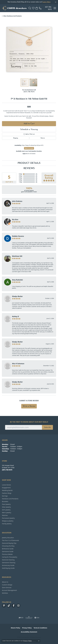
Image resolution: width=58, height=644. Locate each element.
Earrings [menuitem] (5, 496)
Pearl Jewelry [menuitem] (6, 504)
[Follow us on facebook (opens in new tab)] (14, 606)
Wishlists (5, 593)
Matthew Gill (17, 256)
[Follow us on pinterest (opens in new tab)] (4, 606)
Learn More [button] (47, 2)
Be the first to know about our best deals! (29, 422)
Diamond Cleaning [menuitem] (8, 560)
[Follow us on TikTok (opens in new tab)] (9, 606)
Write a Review (29, 406)
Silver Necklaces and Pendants (13, 16)
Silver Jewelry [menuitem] (6, 507)
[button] (30, 8)
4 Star (21, 176)
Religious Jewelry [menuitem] (8, 521)
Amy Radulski (17, 280)
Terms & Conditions (40, 628)
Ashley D (15, 316)
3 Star (21, 178)
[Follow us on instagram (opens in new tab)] (18, 606)
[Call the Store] (7, 470)
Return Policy (15, 628)
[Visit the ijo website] (21, 618)
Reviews (29, 168)
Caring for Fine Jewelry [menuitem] (10, 557)
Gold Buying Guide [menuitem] (8, 568)
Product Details (29, 163)
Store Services (7, 588)
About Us (5, 582)
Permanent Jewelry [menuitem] (8, 518)
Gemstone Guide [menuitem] (8, 551)
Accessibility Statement (29, 632)
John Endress (17, 201)
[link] (45, 8)
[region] (29, 50)
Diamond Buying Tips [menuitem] (9, 543)
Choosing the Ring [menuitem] (8, 546)
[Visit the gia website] (37, 618)
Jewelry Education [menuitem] (8, 538)
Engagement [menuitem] (6, 488)
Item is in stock (29, 148)
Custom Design (7, 585)
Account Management (9, 590)
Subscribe (47, 427)
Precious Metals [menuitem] (7, 554)
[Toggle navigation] (55, 8)
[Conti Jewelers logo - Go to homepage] (14, 8)
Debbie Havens (18, 236)
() (36, 174)
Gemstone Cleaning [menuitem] (9, 563)
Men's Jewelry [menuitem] (7, 513)
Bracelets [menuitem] (5, 501)
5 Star (21, 174)
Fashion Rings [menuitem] (7, 493)
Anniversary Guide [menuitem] (8, 565)
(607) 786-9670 (29, 92)
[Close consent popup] (39, 641)
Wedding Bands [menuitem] (7, 490)
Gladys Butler (17, 296)
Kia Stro (15, 220)
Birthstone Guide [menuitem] (8, 549)
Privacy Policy (27, 628)
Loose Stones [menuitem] (6, 485)
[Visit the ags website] (29, 618)
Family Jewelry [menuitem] (7, 524)
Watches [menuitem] (5, 515)
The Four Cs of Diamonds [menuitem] (10, 540)
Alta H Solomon (18, 364)
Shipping (16, 138)
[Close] (56, 2)
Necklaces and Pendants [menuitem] (10, 499)
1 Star (21, 182)
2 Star (21, 180)
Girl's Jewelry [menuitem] (6, 510)
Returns (43, 138)
